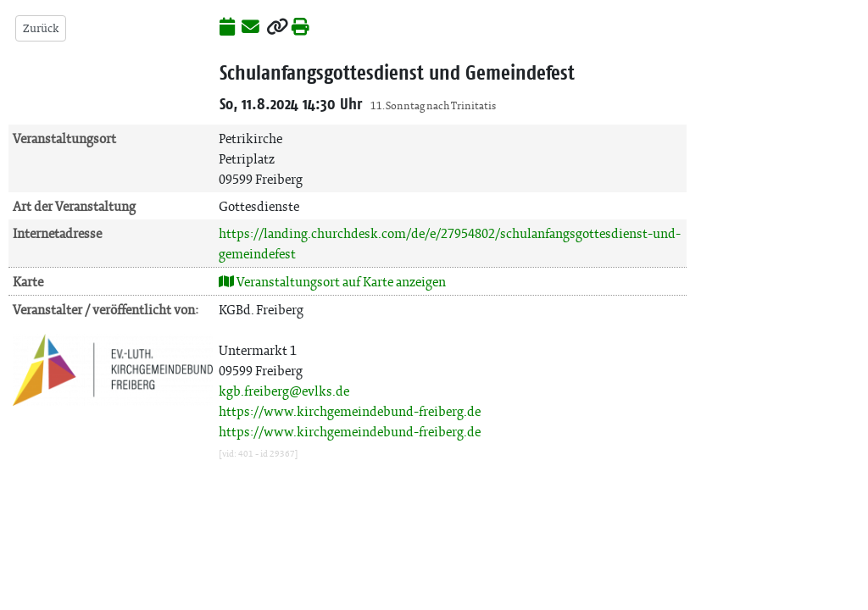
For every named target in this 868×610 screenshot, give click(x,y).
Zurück (41, 28)
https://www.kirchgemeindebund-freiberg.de (350, 411)
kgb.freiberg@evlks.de (284, 391)
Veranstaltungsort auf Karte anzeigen (332, 282)
